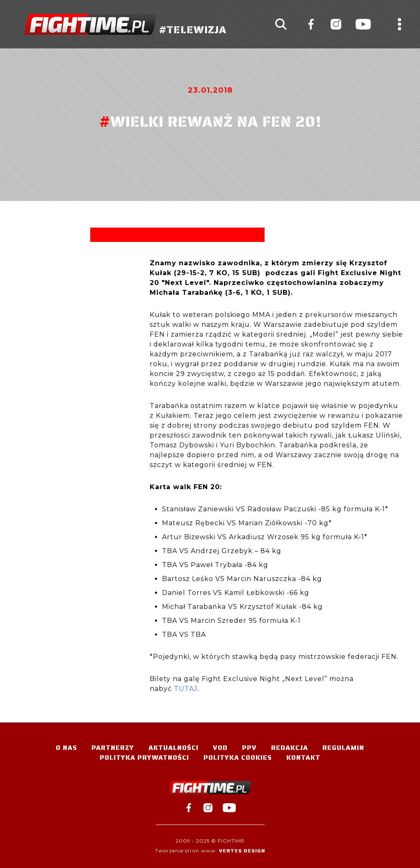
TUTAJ (186, 689)
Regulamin (343, 748)
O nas (66, 748)
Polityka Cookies (238, 758)
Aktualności (173, 748)
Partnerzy (113, 748)
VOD (220, 748)
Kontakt (303, 758)
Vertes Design (242, 851)
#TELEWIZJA (126, 24)
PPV (249, 748)
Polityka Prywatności (144, 758)
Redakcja (290, 748)
